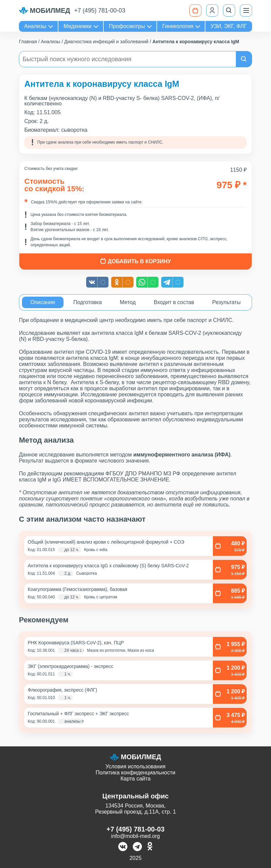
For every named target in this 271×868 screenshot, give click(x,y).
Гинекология (178, 26)
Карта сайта (135, 779)
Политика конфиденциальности (135, 773)
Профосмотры (127, 26)
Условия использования (135, 766)
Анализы (35, 26)
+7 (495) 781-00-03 (100, 10)
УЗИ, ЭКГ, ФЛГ (229, 26)
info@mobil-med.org (135, 836)
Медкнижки (78, 26)
